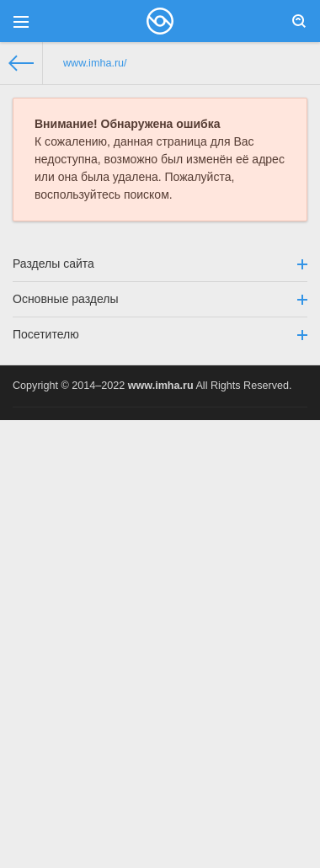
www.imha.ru (161, 386)
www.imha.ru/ (95, 63)
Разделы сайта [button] (160, 264)
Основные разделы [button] (160, 299)
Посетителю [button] (160, 334)
